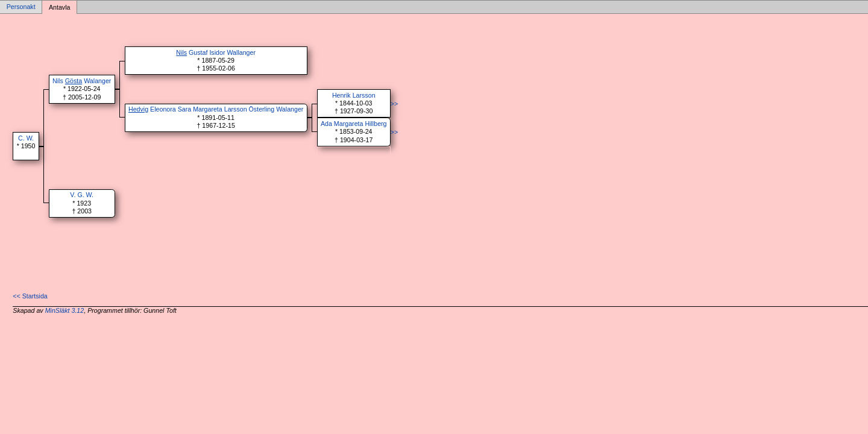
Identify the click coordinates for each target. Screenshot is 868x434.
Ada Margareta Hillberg (354, 124)
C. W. (26, 138)
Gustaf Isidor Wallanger (216, 52)
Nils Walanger (82, 81)
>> (394, 104)
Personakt (21, 7)
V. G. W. (82, 195)
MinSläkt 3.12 (65, 310)
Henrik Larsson (354, 95)
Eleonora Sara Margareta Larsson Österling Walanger (216, 109)
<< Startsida (30, 296)
